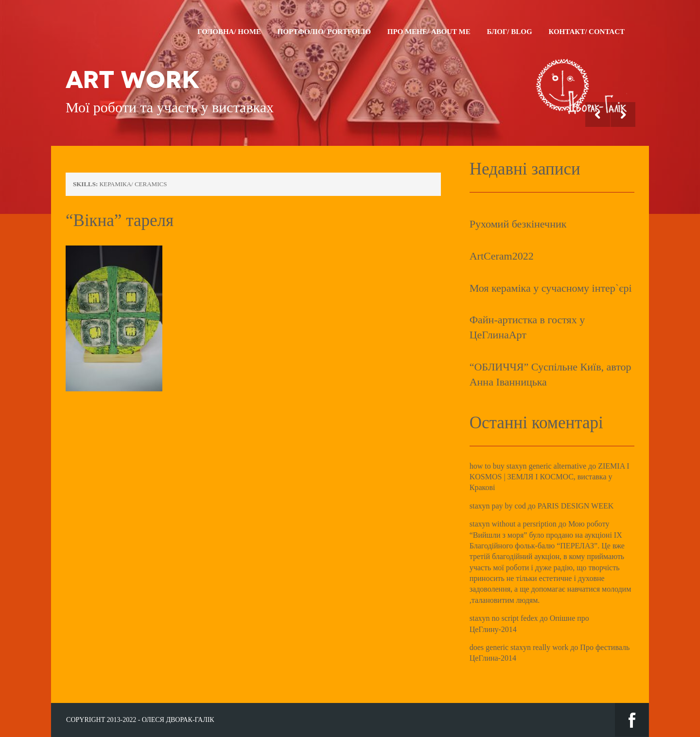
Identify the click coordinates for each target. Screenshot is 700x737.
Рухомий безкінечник (518, 224)
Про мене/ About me (429, 32)
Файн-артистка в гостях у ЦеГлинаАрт (527, 327)
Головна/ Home (229, 32)
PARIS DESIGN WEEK (576, 506)
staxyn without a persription (513, 524)
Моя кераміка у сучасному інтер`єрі (551, 288)
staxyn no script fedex (504, 618)
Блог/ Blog (509, 32)
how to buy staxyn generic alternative (528, 466)
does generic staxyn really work (519, 647)
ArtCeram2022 (502, 256)
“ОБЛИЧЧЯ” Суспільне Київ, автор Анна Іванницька (551, 374)
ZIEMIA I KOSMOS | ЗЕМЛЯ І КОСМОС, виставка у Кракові (550, 477)
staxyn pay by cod (498, 506)
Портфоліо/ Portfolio (324, 32)
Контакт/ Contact (586, 32)
